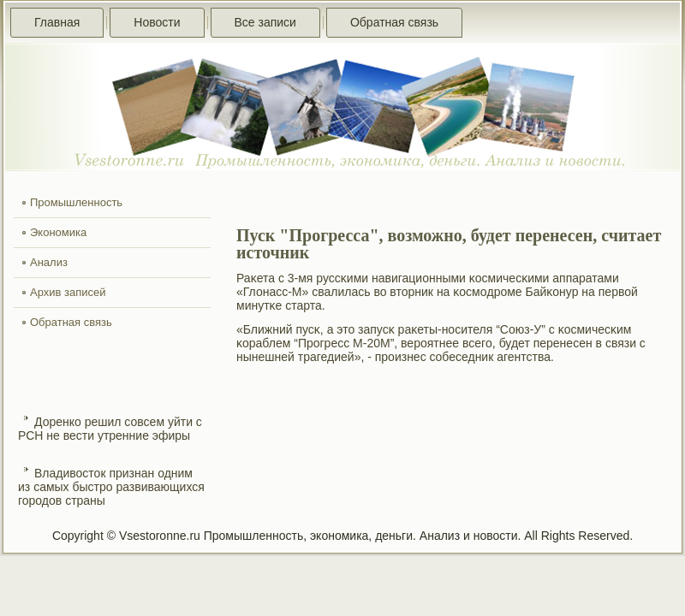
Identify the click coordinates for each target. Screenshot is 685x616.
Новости (157, 22)
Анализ (49, 262)
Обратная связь (394, 22)
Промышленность (76, 202)
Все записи (265, 22)
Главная (57, 22)
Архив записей (68, 292)
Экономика (58, 232)
